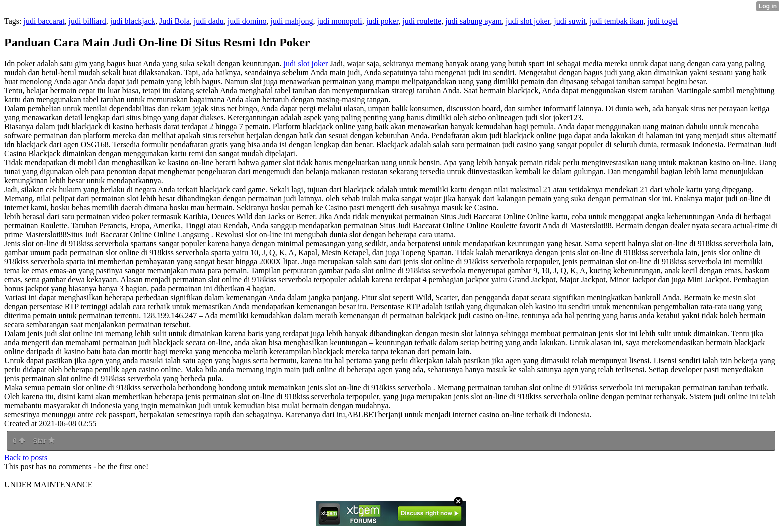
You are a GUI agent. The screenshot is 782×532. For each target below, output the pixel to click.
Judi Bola (174, 21)
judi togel (663, 21)
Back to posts (26, 458)
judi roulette (422, 21)
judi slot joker (528, 21)
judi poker (382, 21)
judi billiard (87, 21)
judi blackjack (133, 21)
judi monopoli (339, 21)
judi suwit (570, 21)
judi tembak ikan (617, 21)
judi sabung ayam (474, 21)
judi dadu (209, 21)
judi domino (247, 21)
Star (44, 441)
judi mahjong (292, 21)
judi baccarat (44, 21)
